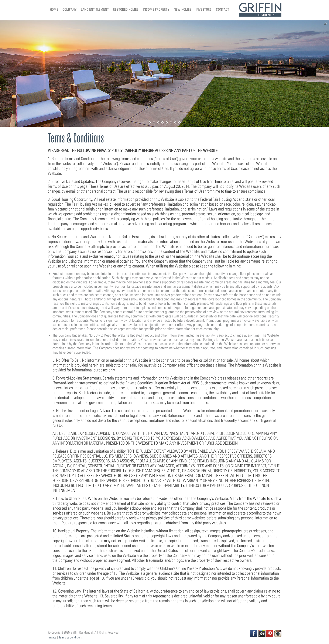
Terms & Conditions (71, 637)
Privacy (52, 637)
